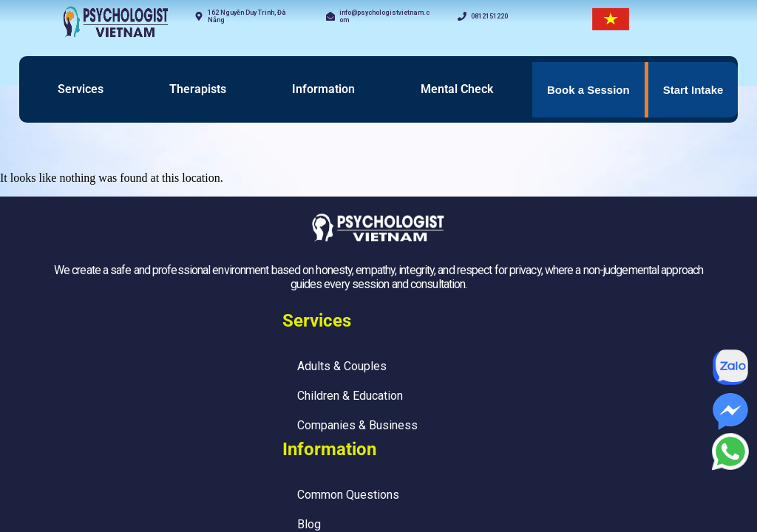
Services (81, 89)
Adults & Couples (342, 366)
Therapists (198, 89)
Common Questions (348, 495)
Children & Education (350, 396)
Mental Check (457, 89)
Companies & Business (357, 425)
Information (323, 89)
